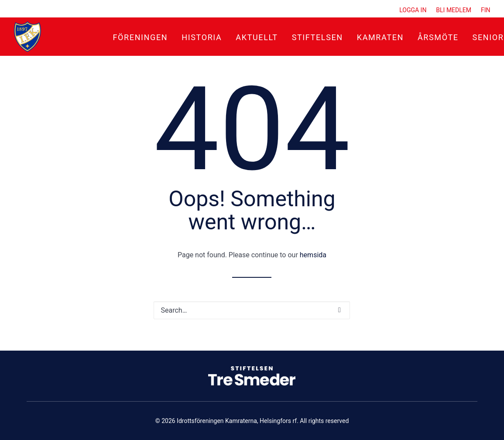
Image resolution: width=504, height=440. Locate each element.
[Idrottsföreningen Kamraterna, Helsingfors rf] (27, 37)
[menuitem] (415, 10)
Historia (202, 37)
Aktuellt (257, 37)
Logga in (413, 10)
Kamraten (380, 37)
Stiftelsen (317, 37)
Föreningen (141, 37)
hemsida (313, 255)
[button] (339, 310)
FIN (486, 10)
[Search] (252, 310)
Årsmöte (438, 37)
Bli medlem (454, 10)
